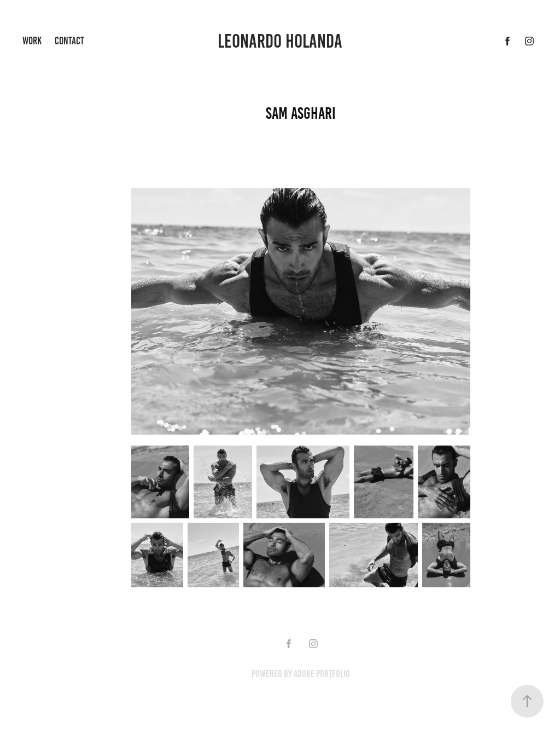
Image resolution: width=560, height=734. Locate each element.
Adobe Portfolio (322, 674)
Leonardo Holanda (280, 41)
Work (32, 41)
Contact (69, 41)
